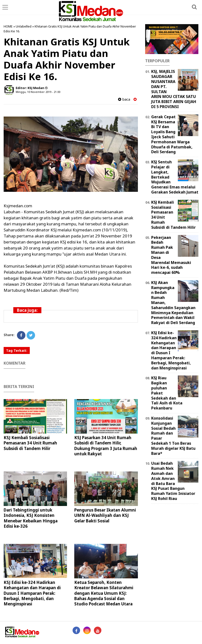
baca (124, 99)
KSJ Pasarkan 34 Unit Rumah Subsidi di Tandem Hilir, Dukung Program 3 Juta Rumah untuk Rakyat (106, 446)
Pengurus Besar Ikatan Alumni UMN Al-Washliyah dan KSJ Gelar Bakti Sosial (105, 515)
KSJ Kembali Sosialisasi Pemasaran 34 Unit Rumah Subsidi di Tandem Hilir (30, 443)
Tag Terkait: (17, 350)
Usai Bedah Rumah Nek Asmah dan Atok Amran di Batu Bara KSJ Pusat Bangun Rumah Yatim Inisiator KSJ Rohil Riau (173, 481)
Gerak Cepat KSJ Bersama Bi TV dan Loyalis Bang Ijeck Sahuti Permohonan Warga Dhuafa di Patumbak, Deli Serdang (172, 134)
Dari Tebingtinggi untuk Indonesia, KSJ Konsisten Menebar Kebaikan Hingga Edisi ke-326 (31, 518)
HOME (8, 26)
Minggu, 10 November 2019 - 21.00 (38, 92)
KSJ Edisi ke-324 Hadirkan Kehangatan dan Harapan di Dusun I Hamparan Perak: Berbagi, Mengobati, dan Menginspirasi (32, 593)
